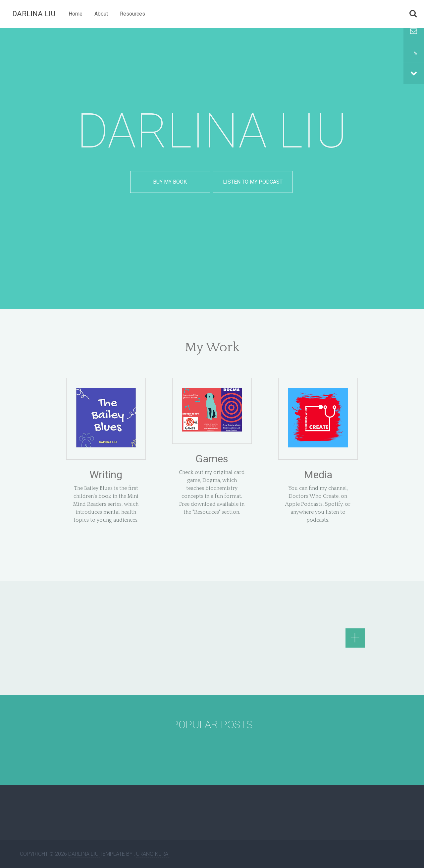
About (101, 14)
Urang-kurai (153, 854)
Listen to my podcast (253, 182)
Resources (132, 14)
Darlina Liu (34, 14)
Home (76, 14)
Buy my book (170, 182)
